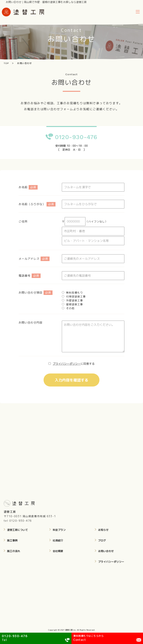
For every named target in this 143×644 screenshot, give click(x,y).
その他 (70, 308)
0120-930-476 (76, 137)
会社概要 (58, 551)
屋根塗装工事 (74, 304)
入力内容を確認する (71, 380)
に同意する (74, 364)
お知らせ (103, 530)
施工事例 (12, 540)
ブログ (102, 540)
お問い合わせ (106, 551)
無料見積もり (74, 293)
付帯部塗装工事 (76, 296)
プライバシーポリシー (67, 364)
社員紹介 (58, 540)
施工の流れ (14, 551)
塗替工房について (18, 530)
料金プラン (59, 530)
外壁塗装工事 (74, 300)
